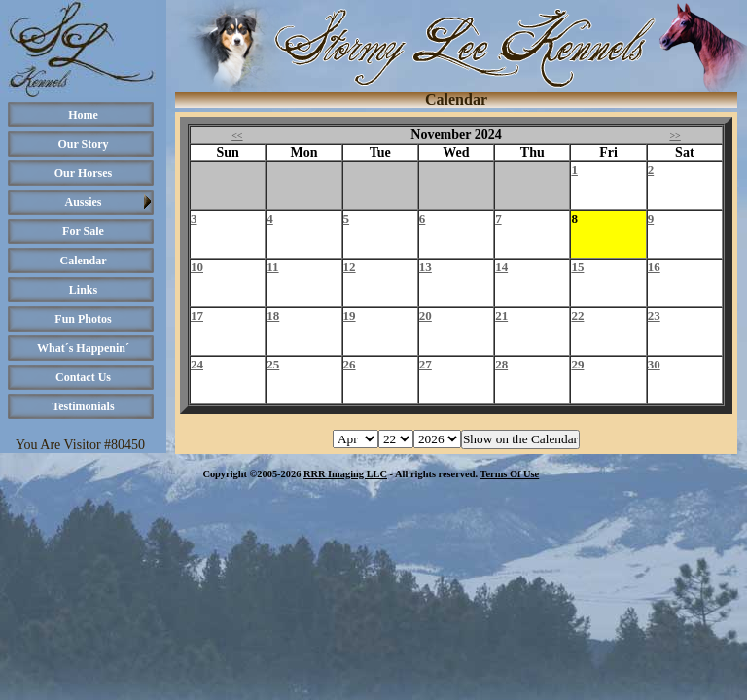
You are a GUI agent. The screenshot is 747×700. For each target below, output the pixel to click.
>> (675, 136)
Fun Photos (83, 319)
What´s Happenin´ (83, 348)
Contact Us (83, 377)
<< (237, 136)
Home (83, 115)
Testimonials (83, 406)
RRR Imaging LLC (345, 474)
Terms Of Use (509, 474)
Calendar (84, 261)
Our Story (83, 144)
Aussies (83, 202)
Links (83, 290)
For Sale (83, 231)
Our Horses (83, 173)
